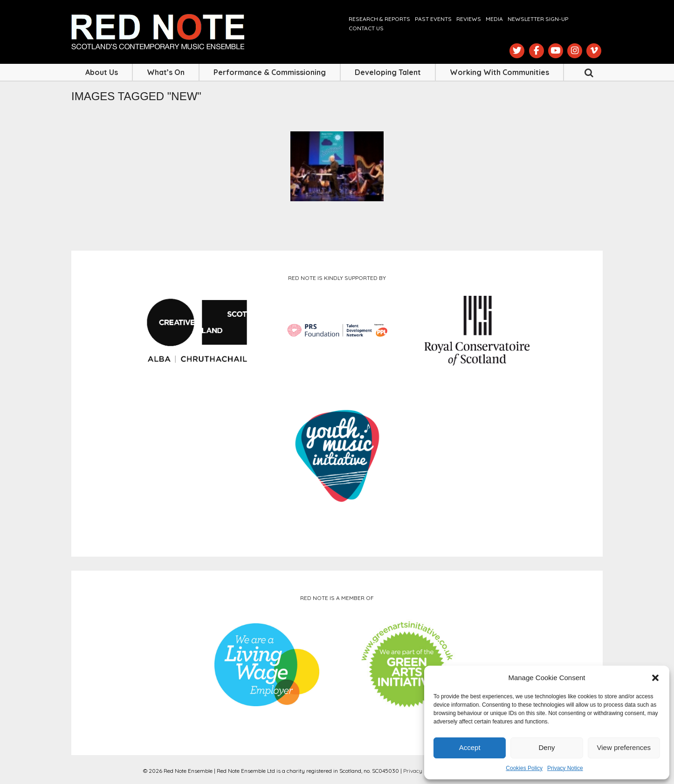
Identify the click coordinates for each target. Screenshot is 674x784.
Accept (470, 747)
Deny (547, 747)
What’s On (166, 72)
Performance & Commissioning (270, 72)
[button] (655, 678)
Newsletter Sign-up (538, 19)
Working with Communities (499, 72)
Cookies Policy (524, 768)
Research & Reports (379, 19)
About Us (102, 72)
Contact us (366, 28)
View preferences (624, 747)
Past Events (433, 19)
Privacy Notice (565, 768)
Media (494, 19)
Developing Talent (388, 72)
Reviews (469, 19)
